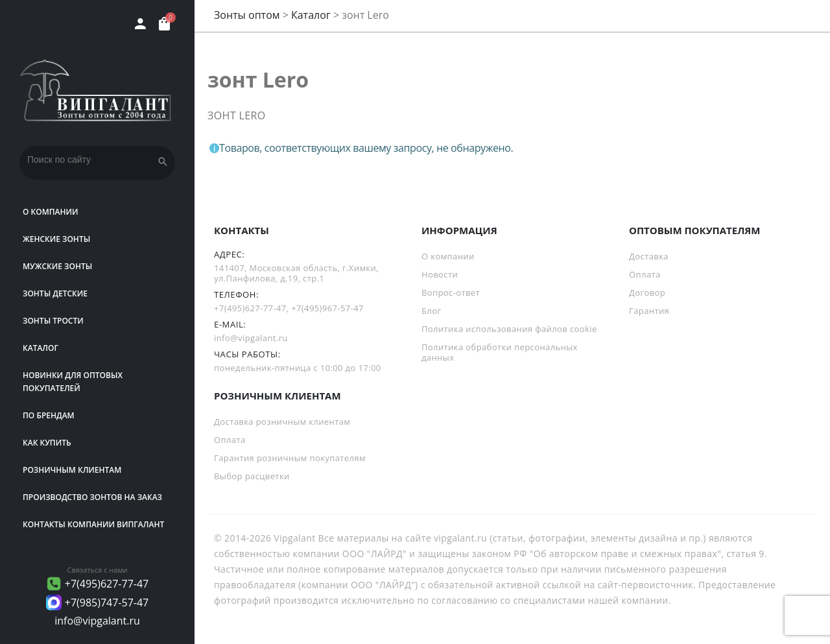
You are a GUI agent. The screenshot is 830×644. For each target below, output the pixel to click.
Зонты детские (55, 293)
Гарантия (649, 311)
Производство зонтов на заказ (92, 497)
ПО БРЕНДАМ (49, 415)
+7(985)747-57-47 (107, 602)
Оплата (645, 274)
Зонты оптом (247, 15)
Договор (647, 292)
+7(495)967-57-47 (327, 308)
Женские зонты (56, 239)
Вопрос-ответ (451, 292)
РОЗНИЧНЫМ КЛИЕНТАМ (72, 470)
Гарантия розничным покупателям (290, 458)
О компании (51, 212)
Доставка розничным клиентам (282, 422)
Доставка (649, 256)
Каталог (41, 348)
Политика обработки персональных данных (500, 352)
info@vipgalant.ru (97, 621)
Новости (440, 274)
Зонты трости (53, 321)
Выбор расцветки (252, 476)
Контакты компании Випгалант (93, 524)
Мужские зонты (57, 266)
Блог (431, 311)
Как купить (47, 443)
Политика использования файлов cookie (509, 329)
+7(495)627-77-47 (107, 584)
